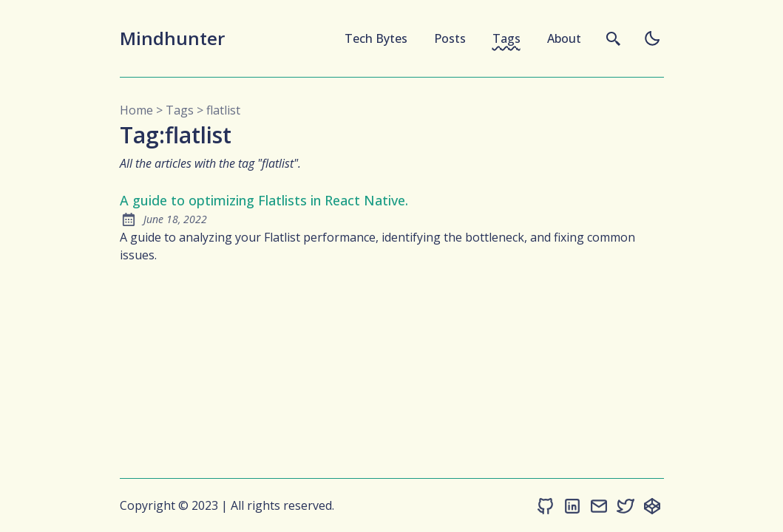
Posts (450, 38)
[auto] (652, 38)
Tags (506, 38)
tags (180, 110)
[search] (614, 38)
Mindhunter (172, 38)
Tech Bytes (376, 38)
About (564, 38)
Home (136, 110)
